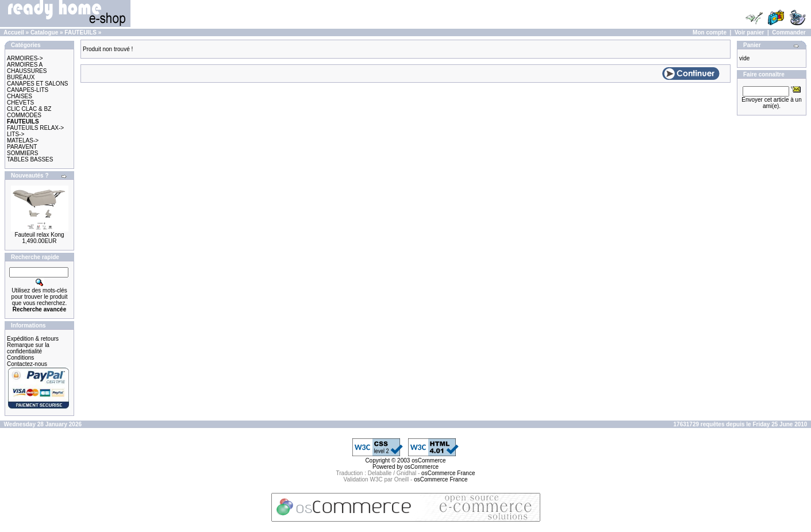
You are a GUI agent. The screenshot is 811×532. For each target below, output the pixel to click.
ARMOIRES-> (25, 58)
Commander (789, 32)
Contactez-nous (27, 364)
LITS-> (16, 134)
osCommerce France (448, 473)
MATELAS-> (23, 140)
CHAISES (20, 96)
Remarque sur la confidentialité (28, 348)
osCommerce (428, 460)
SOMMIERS (22, 153)
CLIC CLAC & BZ (29, 109)
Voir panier (749, 32)
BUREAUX (21, 77)
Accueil (14, 32)
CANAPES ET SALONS (38, 84)
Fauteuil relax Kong (39, 235)
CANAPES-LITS (28, 90)
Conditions (20, 358)
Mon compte (710, 32)
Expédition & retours (33, 339)
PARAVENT (22, 147)
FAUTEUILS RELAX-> (35, 128)
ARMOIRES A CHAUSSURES (27, 68)
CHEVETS (20, 103)
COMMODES (24, 115)
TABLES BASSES (30, 159)
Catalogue (44, 32)
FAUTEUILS (80, 32)
